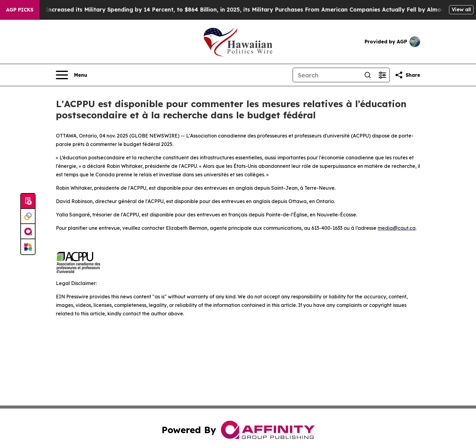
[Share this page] (407, 75)
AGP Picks (20, 10)
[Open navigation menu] (71, 75)
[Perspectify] (28, 216)
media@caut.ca (397, 228)
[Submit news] (28, 201)
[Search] (327, 75)
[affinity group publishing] (28, 232)
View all (461, 9)
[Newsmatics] (28, 247)
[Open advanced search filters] (382, 75)
